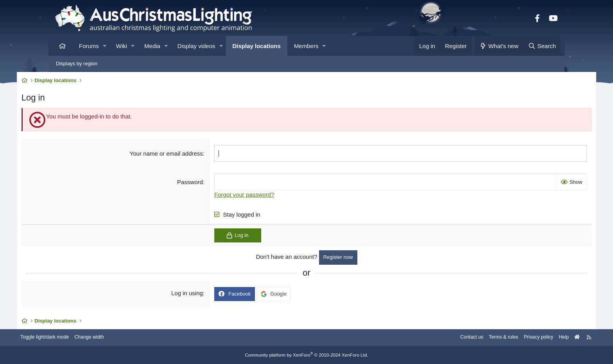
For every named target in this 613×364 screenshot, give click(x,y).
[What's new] (499, 46)
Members (306, 46)
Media (152, 46)
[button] (105, 46)
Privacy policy (501, 338)
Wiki (122, 46)
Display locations (257, 46)
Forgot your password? (255, 196)
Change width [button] (128, 338)
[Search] (542, 46)
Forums (89, 46)
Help (528, 338)
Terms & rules (464, 338)
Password (201, 183)
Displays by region (77, 64)
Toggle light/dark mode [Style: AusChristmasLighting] (82, 338)
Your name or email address (177, 155)
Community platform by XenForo (306, 355)
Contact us (431, 338)
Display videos (196, 46)
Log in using (198, 294)
